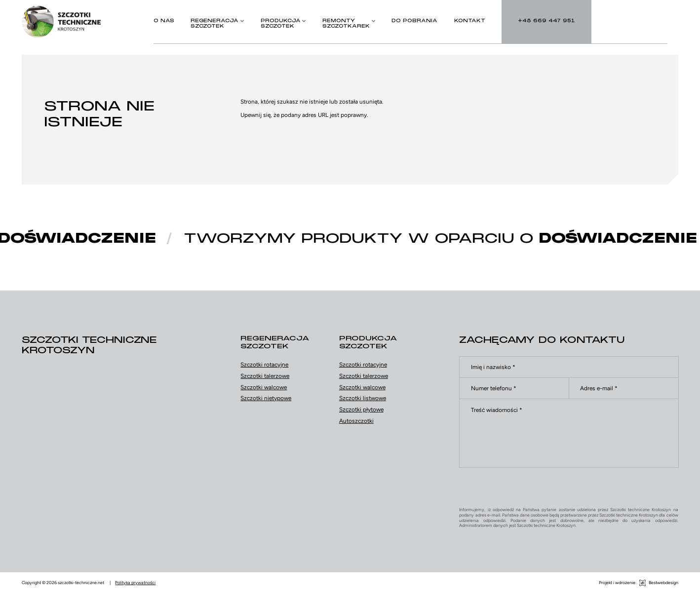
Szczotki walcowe (264, 387)
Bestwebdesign (663, 583)
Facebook (89, 431)
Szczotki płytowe (361, 409)
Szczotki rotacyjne (264, 365)
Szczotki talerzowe (265, 376)
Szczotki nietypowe (266, 398)
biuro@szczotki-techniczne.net (117, 412)
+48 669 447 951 (99, 394)
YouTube (117, 431)
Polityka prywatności (135, 583)
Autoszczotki (356, 421)
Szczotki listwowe (363, 398)
